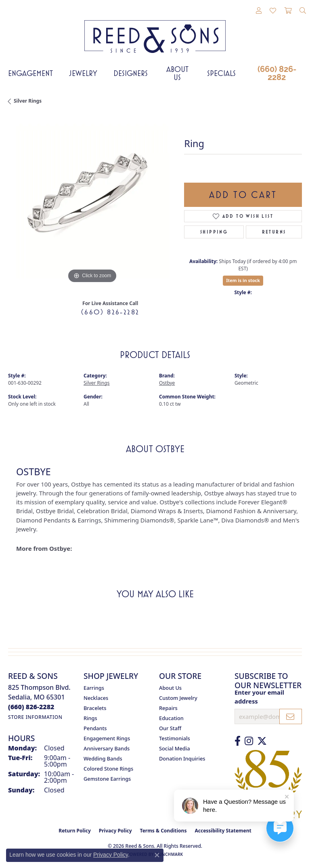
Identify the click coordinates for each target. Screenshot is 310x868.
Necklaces (96, 698)
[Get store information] (35, 717)
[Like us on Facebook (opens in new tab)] (238, 741)
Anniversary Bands (107, 748)
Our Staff (170, 728)
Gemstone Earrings (107, 779)
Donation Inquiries (182, 758)
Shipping (214, 232)
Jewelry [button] (83, 73)
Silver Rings (28, 101)
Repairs (168, 708)
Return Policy (75, 831)
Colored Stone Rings (108, 769)
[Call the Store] (31, 707)
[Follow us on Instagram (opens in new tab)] (249, 741)
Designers (131, 73)
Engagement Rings (107, 738)
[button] (259, 11)
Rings (90, 718)
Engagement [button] (30, 73)
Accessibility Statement (223, 831)
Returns (274, 232)
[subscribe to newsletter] (291, 716)
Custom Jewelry (178, 698)
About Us (177, 73)
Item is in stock (243, 280)
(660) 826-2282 (277, 73)
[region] (92, 201)
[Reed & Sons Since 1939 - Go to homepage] (155, 31)
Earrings (94, 688)
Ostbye (167, 383)
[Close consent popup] (157, 855)
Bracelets (95, 708)
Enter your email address (259, 697)
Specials (221, 73)
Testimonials (175, 738)
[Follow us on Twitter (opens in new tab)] (262, 741)
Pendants (95, 728)
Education (171, 718)
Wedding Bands (103, 758)
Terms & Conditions (163, 831)
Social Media (175, 748)
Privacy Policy (115, 831)
